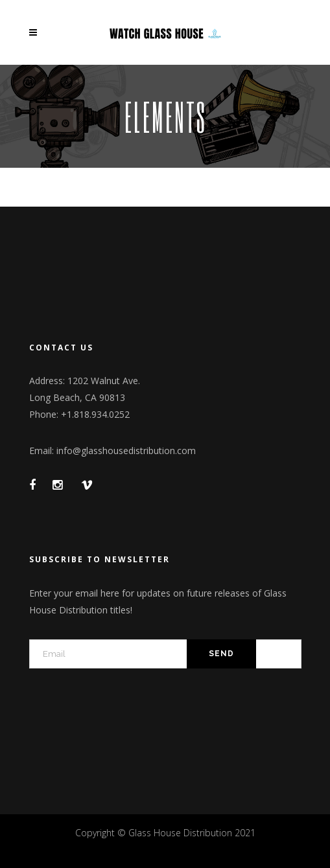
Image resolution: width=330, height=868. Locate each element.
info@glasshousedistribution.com (126, 451)
